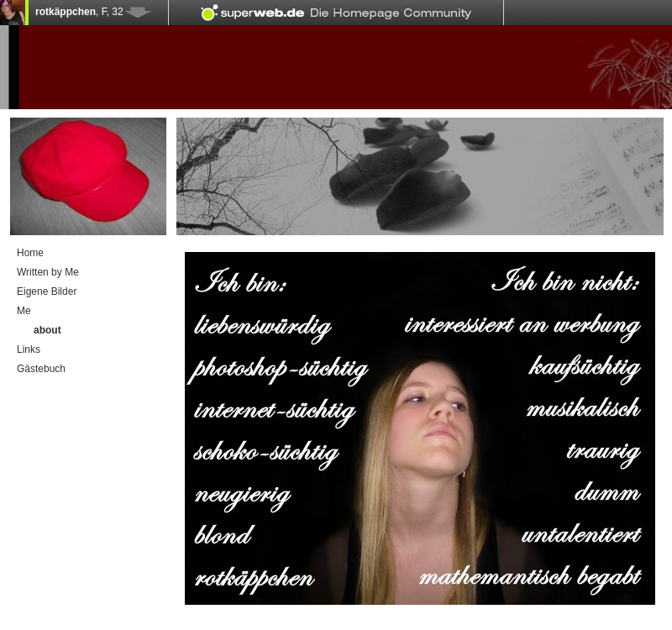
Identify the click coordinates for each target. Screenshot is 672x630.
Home (30, 253)
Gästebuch (41, 369)
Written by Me (48, 272)
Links (29, 349)
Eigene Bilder (47, 291)
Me (24, 311)
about (47, 330)
